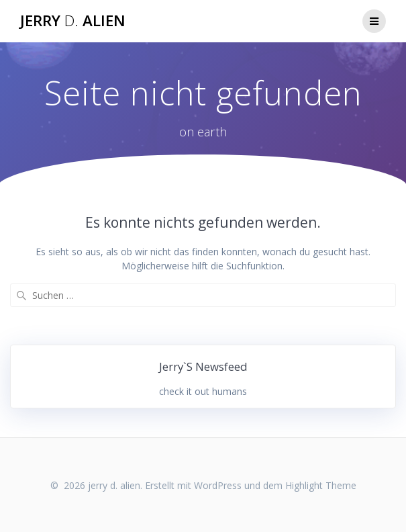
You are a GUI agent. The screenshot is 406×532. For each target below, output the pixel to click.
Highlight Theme (321, 485)
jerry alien (73, 21)
